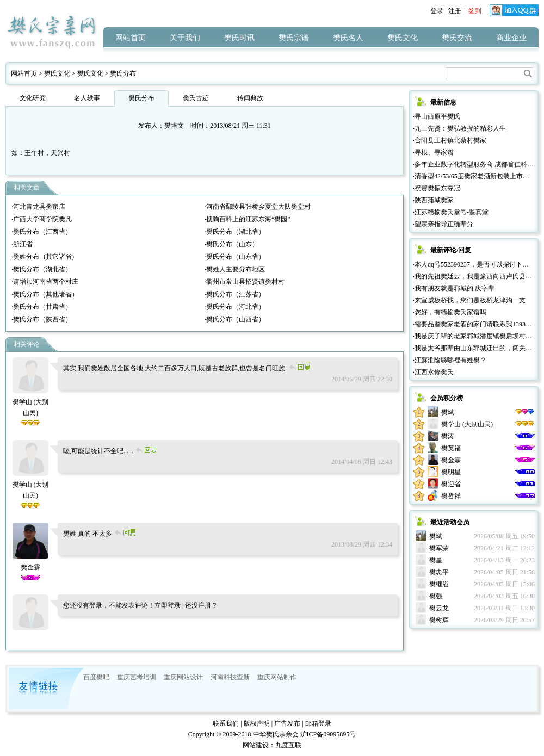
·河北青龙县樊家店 (38, 207)
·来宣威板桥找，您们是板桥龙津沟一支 (469, 300)
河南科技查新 (230, 677)
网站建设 (256, 745)
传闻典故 (250, 98)
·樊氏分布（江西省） (42, 232)
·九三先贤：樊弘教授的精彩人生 (459, 128)
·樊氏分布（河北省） (235, 307)
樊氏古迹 (196, 98)
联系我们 (226, 723)
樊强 (436, 596)
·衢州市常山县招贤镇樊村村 (245, 282)
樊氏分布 (123, 73)
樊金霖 (451, 460)
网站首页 (131, 38)
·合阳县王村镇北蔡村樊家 (450, 140)
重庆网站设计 (183, 677)
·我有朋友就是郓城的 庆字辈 (454, 288)
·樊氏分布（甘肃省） (42, 307)
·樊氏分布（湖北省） (235, 232)
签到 (475, 11)
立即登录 (168, 605)
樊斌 (448, 412)
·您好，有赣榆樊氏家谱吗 (450, 312)
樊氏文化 (403, 38)
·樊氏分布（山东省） (235, 257)
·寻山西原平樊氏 (437, 116)
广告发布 (287, 723)
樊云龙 (439, 608)
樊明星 (451, 472)
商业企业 (511, 38)
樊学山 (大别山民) (31, 402)
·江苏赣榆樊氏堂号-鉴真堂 (451, 212)
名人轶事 (87, 98)
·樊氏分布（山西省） (235, 319)
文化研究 (33, 98)
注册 (455, 11)
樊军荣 (439, 548)
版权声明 (257, 723)
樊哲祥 (451, 496)
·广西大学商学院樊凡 (42, 219)
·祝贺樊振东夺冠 (437, 188)
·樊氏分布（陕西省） (42, 319)
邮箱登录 (318, 723)
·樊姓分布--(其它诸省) (43, 257)
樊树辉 (439, 620)
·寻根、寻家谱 (433, 152)
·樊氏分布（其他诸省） (45, 294)
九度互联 (288, 745)
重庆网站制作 (277, 677)
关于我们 (185, 38)
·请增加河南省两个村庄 (45, 282)
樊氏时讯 (239, 38)
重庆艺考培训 (137, 677)
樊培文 (174, 126)
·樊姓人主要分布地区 (235, 269)
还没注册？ (201, 605)
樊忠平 (439, 572)
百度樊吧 (96, 677)
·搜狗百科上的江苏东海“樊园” (248, 219)
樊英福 (451, 448)
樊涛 (448, 436)
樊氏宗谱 (294, 38)
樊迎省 (451, 484)
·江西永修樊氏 (433, 372)
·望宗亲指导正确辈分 (443, 224)
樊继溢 (439, 584)
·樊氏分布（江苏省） (235, 294)
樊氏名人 (348, 38)
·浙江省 (22, 244)
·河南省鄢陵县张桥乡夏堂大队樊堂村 (258, 207)
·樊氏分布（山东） (231, 244)
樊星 (436, 560)
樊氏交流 (457, 38)
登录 (437, 11)
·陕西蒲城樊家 (433, 200)
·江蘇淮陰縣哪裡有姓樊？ (450, 360)
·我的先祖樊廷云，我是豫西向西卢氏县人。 (476, 276)
